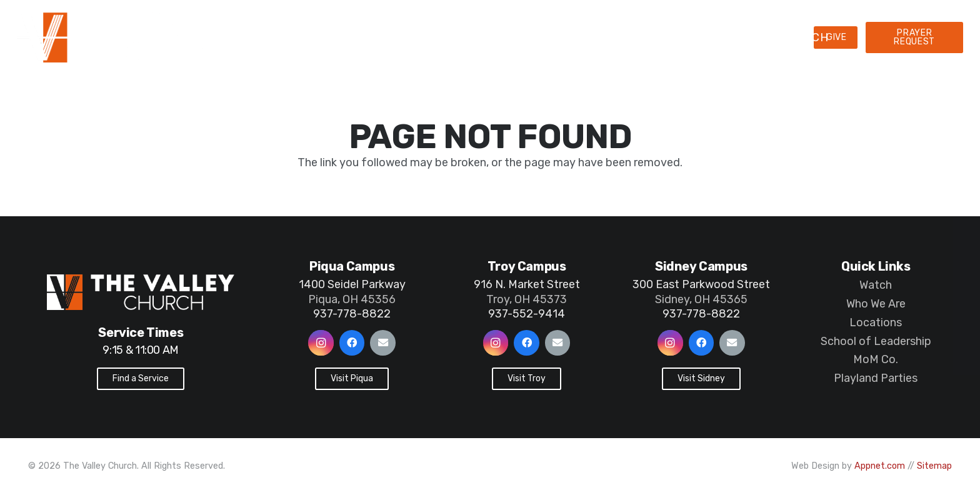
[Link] (149, 37)
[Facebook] (352, 343)
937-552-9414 (527, 314)
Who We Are (876, 304)
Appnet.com (880, 466)
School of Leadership (876, 341)
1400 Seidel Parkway (352, 284)
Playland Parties (876, 378)
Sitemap (934, 466)
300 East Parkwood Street (701, 284)
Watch (876, 285)
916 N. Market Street (527, 284)
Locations (876, 322)
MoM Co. (876, 359)
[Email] (383, 343)
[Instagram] (321, 343)
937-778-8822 (352, 314)
